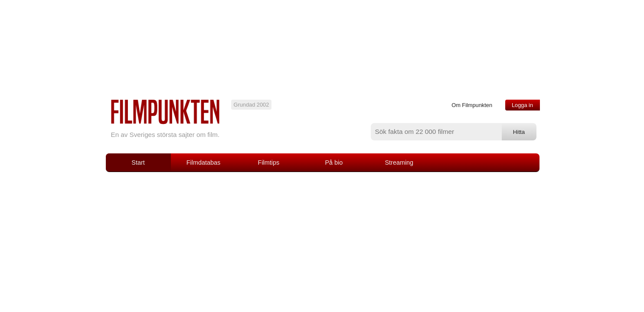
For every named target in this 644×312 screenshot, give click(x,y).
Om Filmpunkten (472, 105)
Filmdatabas (203, 162)
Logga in (522, 105)
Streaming (399, 162)
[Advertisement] (322, 237)
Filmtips (269, 162)
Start (138, 162)
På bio (334, 162)
